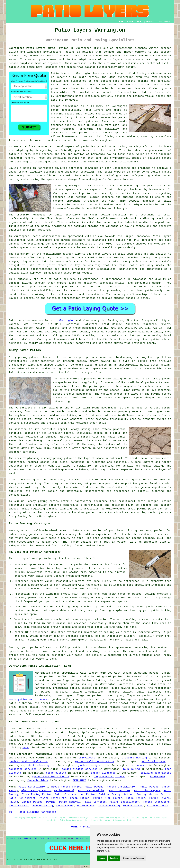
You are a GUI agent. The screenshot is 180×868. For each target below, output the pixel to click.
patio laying (108, 748)
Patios (91, 794)
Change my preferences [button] (133, 858)
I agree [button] (102, 858)
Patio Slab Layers (147, 791)
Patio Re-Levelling (91, 791)
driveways (139, 765)
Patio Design (136, 798)
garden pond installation (28, 762)
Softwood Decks (158, 806)
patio (30, 176)
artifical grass (154, 762)
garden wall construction (95, 762)
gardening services (23, 769)
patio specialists (65, 673)
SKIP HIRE (80, 780)
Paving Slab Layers (108, 798)
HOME (121, 22)
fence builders (38, 780)
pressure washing (134, 758)
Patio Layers (46, 838)
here (26, 748)
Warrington (67, 320)
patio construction (65, 110)
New (19, 838)
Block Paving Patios (66, 787)
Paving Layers (159, 798)
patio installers (88, 96)
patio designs (148, 501)
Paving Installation (122, 787)
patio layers (113, 59)
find (20, 729)
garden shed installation (50, 777)
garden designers (91, 765)
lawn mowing (131, 769)
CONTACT (150, 22)
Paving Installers (53, 798)
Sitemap (11, 838)
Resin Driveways (84, 838)
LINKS (130, 22)
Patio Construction (69, 794)
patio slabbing (20, 703)
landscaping (158, 777)
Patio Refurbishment (33, 787)
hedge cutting (56, 773)
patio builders (160, 147)
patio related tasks (115, 707)
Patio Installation (64, 838)
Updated (27, 838)
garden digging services (80, 769)
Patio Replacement (22, 798)
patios (91, 298)
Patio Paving (94, 787)
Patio (13, 320)
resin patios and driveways (29, 699)
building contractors (156, 773)
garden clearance (103, 773)
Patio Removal (64, 791)
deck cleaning (39, 765)
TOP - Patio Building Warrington (32, 812)
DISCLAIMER (164, 22)
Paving (13, 802)
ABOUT (140, 22)
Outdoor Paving (110, 794)
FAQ (35, 838)
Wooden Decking (109, 806)
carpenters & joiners (109, 777)
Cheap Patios (80, 798)
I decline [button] (114, 858)
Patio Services (120, 791)
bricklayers (87, 758)
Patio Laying (65, 806)
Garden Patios (159, 794)
